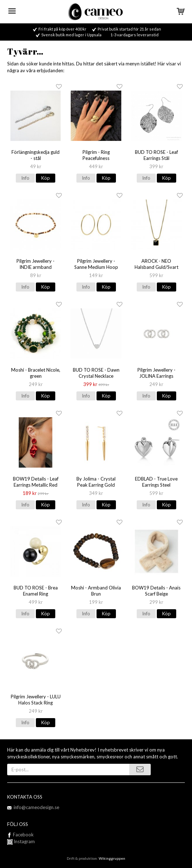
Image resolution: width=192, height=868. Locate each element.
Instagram (21, 841)
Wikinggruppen (112, 858)
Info (25, 178)
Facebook (23, 835)
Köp (46, 178)
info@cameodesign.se (36, 807)
